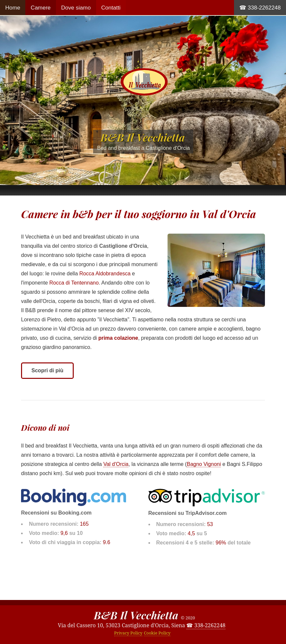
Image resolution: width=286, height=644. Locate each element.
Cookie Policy (157, 633)
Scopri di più (48, 370)
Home (13, 8)
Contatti (111, 8)
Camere (40, 8)
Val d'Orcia (116, 464)
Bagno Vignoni (204, 464)
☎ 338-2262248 (260, 8)
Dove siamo (76, 8)
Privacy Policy (128, 633)
